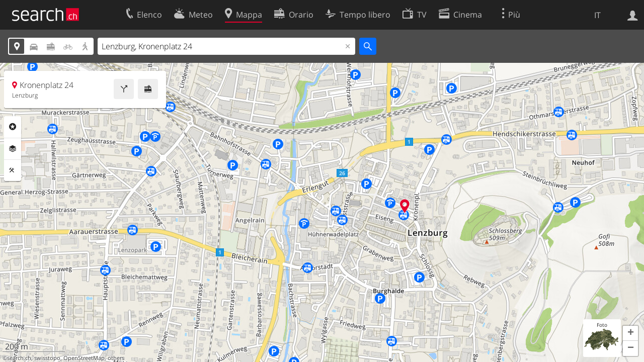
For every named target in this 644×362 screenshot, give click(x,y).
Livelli (13, 149)
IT (597, 15)
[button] (630, 333)
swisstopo (47, 358)
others (116, 358)
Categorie (13, 127)
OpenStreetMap (84, 358)
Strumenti (13, 170)
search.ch (19, 358)
